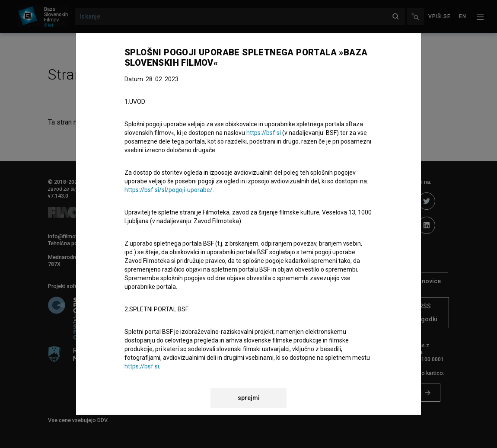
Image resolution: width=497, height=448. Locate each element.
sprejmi (249, 398)
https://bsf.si (264, 133)
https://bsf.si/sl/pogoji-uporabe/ (169, 190)
